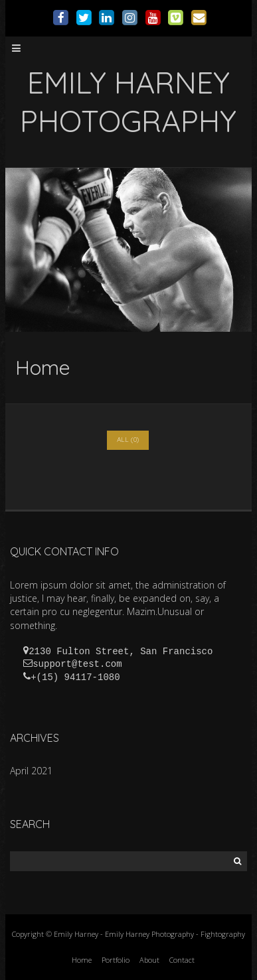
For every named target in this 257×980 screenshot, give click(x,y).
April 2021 (31, 771)
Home (82, 960)
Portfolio (116, 960)
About (149, 960)
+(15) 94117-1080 (75, 677)
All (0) (128, 440)
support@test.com (77, 664)
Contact (182, 960)
